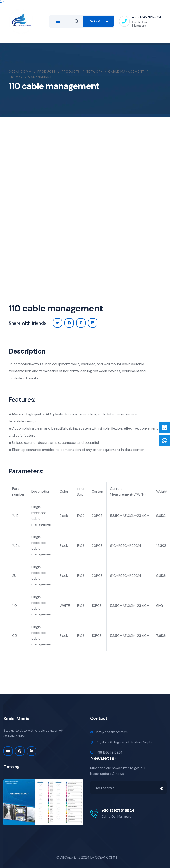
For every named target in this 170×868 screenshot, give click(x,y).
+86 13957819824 (147, 17)
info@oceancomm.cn (112, 732)
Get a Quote (99, 21)
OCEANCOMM (106, 857)
